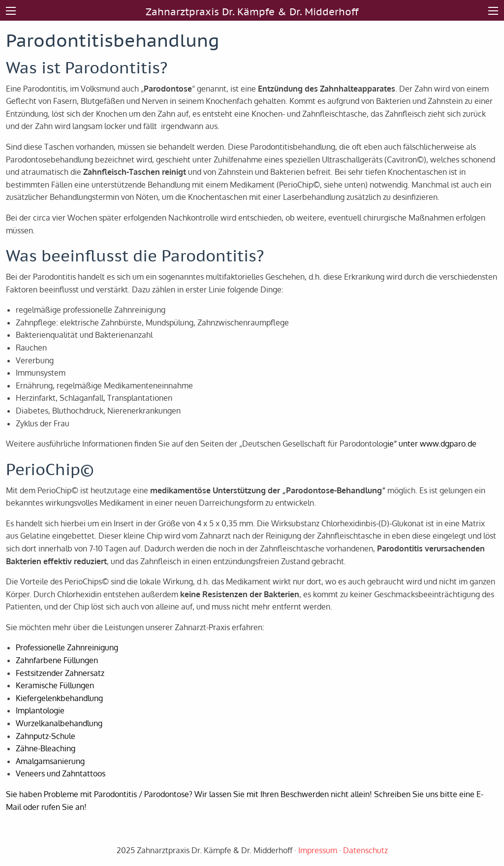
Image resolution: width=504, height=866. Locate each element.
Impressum (318, 850)
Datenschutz (365, 850)
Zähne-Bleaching (46, 748)
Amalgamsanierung (50, 761)
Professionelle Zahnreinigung (67, 647)
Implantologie (40, 710)
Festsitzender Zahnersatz (60, 673)
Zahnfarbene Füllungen (57, 660)
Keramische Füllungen (55, 685)
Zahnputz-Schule (46, 736)
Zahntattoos (84, 773)
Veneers (30, 773)
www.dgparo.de (448, 444)
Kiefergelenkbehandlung (59, 698)
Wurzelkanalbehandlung (59, 723)
